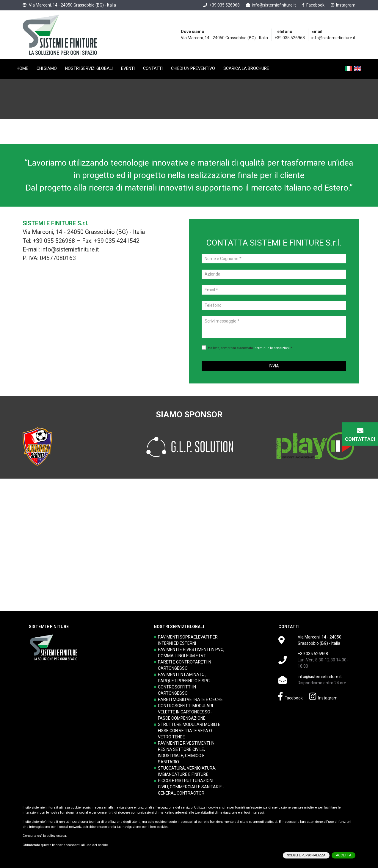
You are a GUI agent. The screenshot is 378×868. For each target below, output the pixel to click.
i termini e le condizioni (272, 348)
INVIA (274, 366)
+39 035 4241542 (117, 241)
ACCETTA (344, 852)
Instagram (343, 5)
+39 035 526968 (221, 5)
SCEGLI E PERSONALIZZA (306, 852)
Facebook (313, 5)
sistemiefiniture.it (45, 805)
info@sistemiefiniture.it (271, 5)
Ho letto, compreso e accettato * (250, 348)
